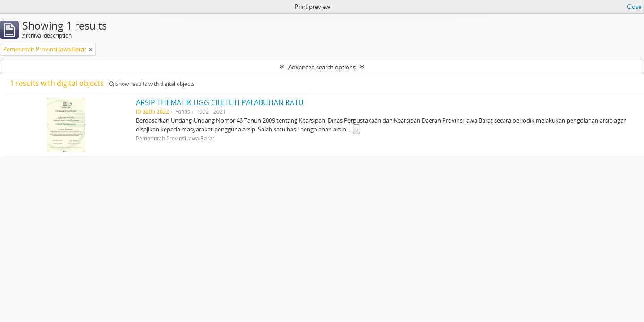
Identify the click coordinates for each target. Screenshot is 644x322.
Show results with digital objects (152, 84)
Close (634, 7)
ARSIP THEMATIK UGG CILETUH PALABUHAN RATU (220, 102)
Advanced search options (322, 67)
